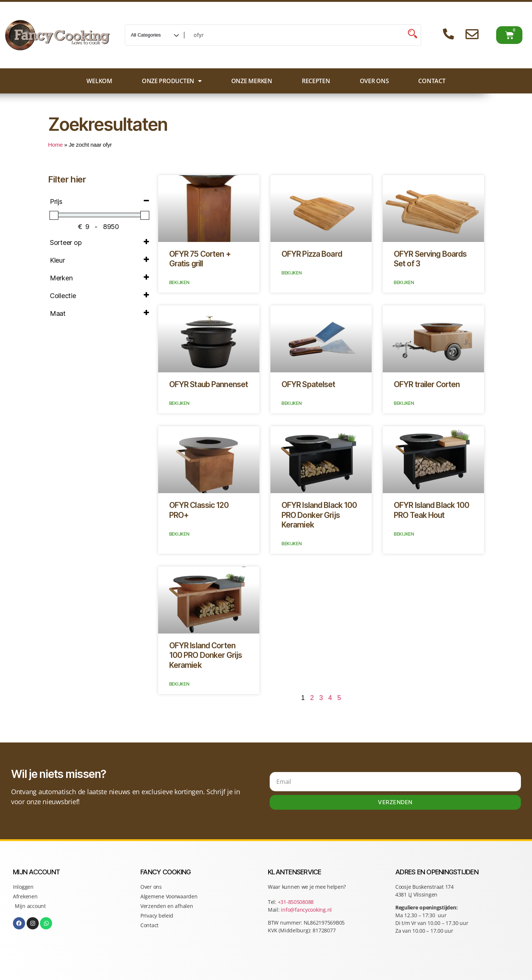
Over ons (374, 81)
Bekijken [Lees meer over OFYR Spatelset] (292, 403)
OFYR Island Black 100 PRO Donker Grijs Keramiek (319, 515)
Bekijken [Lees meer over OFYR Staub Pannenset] (179, 403)
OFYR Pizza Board (312, 254)
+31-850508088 (296, 902)
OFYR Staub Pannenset (209, 384)
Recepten (316, 81)
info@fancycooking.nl (306, 910)
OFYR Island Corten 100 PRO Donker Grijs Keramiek (206, 655)
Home (55, 145)
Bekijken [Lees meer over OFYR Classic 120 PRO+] (179, 534)
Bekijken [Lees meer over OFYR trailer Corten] (404, 403)
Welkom (99, 81)
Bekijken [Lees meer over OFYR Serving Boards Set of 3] (404, 282)
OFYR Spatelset (308, 384)
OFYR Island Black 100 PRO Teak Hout (432, 510)
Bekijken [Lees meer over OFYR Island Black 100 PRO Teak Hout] (404, 534)
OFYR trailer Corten (427, 384)
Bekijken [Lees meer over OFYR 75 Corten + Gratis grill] (179, 282)
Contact (432, 81)
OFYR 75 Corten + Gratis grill (200, 259)
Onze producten (172, 81)
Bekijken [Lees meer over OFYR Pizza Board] (292, 273)
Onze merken (252, 81)
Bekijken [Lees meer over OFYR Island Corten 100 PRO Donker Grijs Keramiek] (179, 684)
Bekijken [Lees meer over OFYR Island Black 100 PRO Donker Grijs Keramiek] (292, 544)
